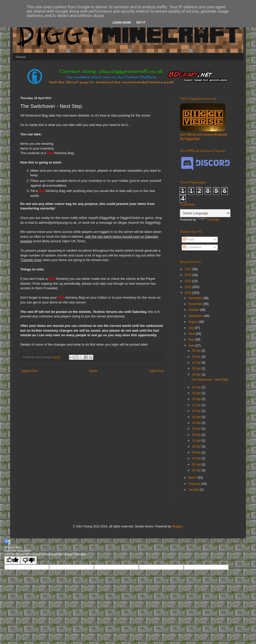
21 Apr (197, 405)
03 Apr (197, 464)
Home (21, 57)
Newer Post (29, 371)
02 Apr (197, 470)
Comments (192, 247)
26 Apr (197, 368)
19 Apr (197, 417)
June (192, 334)
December (196, 298)
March (193, 478)
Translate (208, 220)
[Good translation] (12, 560)
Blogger (177, 526)
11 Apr (197, 441)
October (194, 310)
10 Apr (197, 446)
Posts (188, 239)
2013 (189, 293)
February (195, 484)
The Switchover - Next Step (210, 380)
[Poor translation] (29, 560)
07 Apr (197, 458)
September (196, 316)
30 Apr (197, 351)
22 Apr (197, 399)
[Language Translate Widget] (205, 213)
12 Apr (197, 435)
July (191, 328)
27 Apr (197, 363)
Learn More (122, 23)
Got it (141, 23)
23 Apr (197, 393)
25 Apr (197, 375)
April (192, 346)
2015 (189, 281)
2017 (189, 269)
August (194, 322)
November (196, 304)
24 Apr (197, 387)
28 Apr (197, 357)
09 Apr (197, 453)
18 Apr (197, 423)
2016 (189, 275)
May (192, 340)
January (194, 490)
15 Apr (197, 429)
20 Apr (197, 411)
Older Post (156, 371)
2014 (189, 287)
